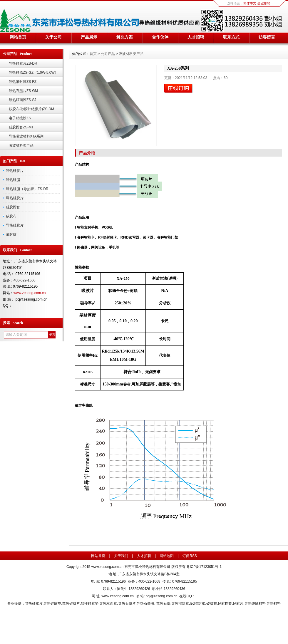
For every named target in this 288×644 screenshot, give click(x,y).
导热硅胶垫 (52, 603)
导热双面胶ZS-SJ (22, 100)
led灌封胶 (197, 603)
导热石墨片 (127, 603)
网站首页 (18, 37)
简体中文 (250, 3)
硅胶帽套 (13, 207)
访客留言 (267, 37)
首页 (93, 54)
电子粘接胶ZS (20, 118)
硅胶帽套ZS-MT (21, 127)
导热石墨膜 (145, 603)
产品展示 (89, 37)
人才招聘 (196, 37)
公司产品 (108, 54)
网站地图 (167, 556)
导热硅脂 (13, 180)
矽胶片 (238, 603)
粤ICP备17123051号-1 (204, 567)
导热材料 (274, 603)
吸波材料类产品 (21, 145)
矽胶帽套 (225, 603)
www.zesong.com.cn (30, 293)
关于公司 (53, 37)
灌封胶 (11, 234)
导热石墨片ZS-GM (23, 91)
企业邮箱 (264, 3)
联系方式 (231, 37)
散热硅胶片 (71, 603)
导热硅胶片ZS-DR (23, 63)
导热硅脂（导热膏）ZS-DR (27, 189)
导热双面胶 (108, 603)
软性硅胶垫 (90, 603)
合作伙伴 (160, 37)
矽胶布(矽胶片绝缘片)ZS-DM (31, 109)
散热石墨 (163, 603)
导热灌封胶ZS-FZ (23, 82)
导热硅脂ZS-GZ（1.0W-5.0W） (34, 73)
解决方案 (125, 37)
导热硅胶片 (15, 171)
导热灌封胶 (180, 603)
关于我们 (121, 556)
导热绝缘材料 (255, 603)
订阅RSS (190, 556)
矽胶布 (11, 216)
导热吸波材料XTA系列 (26, 136)
